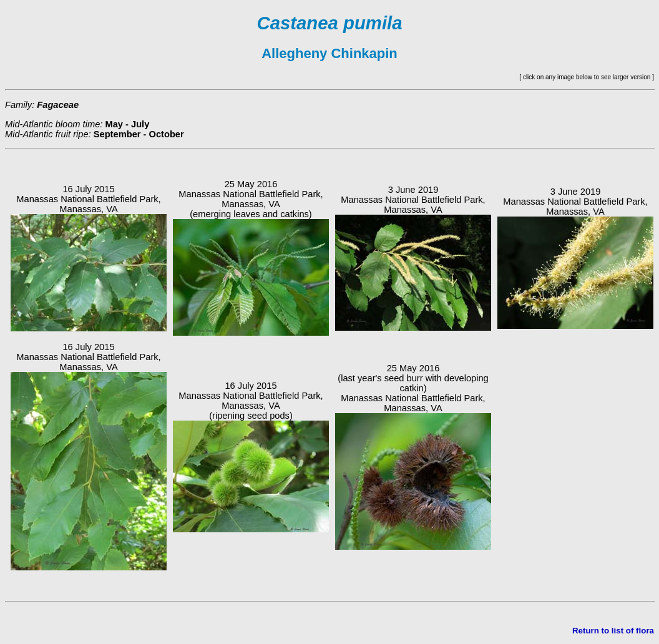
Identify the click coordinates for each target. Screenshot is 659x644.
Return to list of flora (613, 631)
